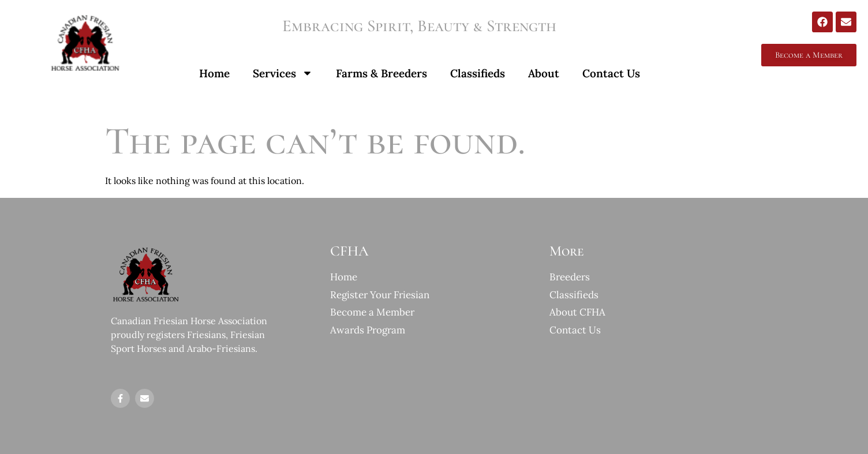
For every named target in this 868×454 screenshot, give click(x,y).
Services (283, 73)
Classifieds (478, 73)
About (544, 73)
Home (214, 73)
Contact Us (611, 73)
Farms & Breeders (381, 73)
